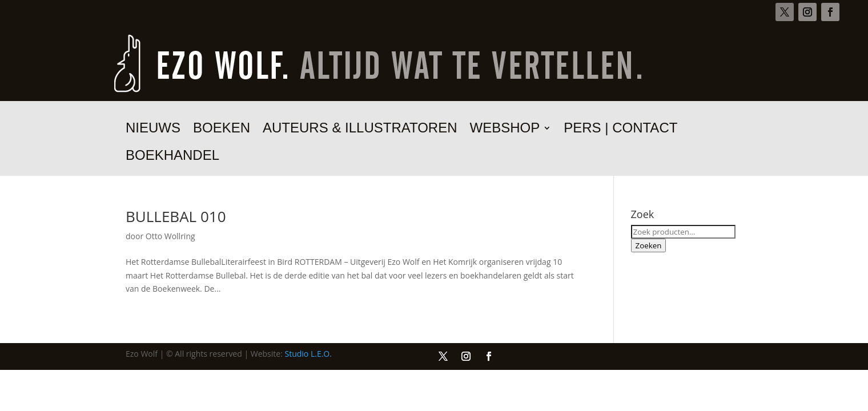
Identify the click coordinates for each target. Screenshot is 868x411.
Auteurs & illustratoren (360, 130)
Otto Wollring (170, 236)
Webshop (505, 130)
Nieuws (153, 130)
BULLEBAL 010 (176, 216)
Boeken (222, 130)
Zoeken (649, 245)
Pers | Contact (620, 130)
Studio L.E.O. (308, 354)
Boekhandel (172, 157)
